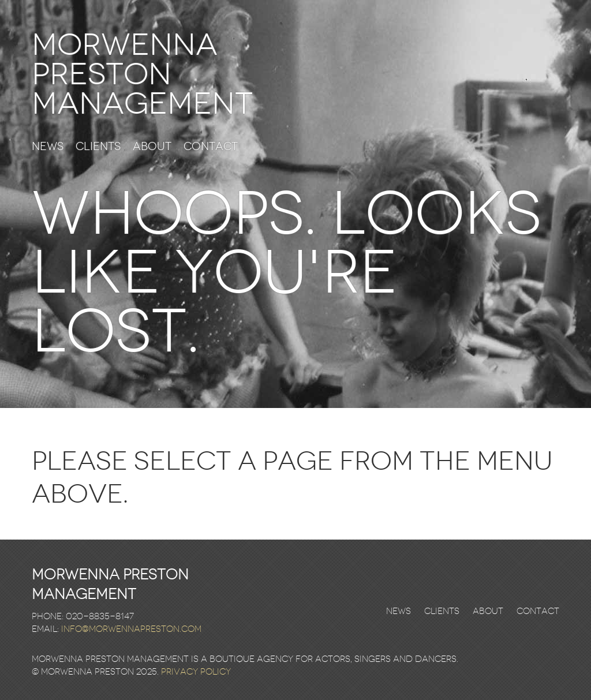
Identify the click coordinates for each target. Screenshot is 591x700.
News (48, 147)
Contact (211, 147)
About (152, 147)
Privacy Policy (196, 672)
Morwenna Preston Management (142, 74)
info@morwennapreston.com (131, 629)
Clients (98, 147)
